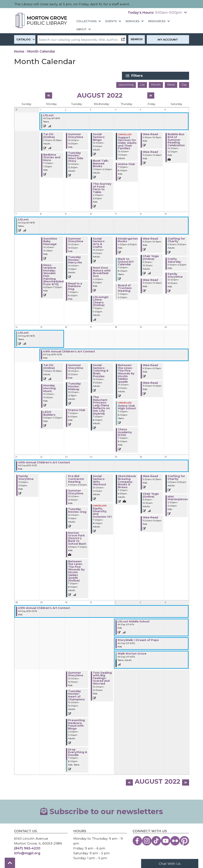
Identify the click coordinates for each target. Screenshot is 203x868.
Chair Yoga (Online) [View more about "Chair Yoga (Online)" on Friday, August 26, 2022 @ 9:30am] (151, 495)
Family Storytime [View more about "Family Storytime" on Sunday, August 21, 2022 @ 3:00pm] (26, 477)
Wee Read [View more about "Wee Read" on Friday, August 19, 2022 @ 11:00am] (150, 382)
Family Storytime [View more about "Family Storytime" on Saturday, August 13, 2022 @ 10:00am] (175, 275)
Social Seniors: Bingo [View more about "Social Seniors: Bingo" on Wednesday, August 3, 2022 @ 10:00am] (99, 137)
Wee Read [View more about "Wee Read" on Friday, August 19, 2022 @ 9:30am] (150, 365)
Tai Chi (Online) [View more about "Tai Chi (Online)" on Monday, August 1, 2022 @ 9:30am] (49, 135)
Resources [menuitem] (157, 21)
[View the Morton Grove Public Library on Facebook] (137, 840)
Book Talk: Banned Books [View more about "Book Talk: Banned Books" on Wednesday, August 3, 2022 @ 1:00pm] (101, 163)
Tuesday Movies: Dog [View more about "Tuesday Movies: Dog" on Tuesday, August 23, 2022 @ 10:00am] (77, 510)
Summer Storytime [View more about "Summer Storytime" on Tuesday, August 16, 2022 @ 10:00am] (76, 366)
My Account (168, 40)
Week (171, 84)
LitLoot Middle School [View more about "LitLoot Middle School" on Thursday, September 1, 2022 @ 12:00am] (133, 621)
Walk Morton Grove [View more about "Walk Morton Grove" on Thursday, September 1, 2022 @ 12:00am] (132, 653)
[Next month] (151, 95)
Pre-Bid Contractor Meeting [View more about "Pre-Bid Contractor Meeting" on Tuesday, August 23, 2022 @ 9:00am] (76, 479)
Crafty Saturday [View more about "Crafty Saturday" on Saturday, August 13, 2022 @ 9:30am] (174, 260)
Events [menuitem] (111, 21)
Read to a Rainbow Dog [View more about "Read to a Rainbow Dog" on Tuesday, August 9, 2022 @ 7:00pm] (75, 286)
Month (156, 84)
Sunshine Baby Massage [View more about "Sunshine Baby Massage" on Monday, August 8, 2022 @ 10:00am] (50, 241)
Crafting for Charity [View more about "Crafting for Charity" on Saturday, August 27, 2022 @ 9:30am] (176, 477)
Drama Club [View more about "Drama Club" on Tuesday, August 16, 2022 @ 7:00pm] (77, 410)
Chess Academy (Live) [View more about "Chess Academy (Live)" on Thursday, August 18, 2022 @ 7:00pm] (125, 432)
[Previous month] (49, 95)
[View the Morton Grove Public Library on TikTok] (156, 840)
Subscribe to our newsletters (102, 811)
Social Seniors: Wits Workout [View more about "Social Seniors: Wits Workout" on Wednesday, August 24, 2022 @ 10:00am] (100, 480)
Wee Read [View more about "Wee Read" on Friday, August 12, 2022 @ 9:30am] (150, 238)
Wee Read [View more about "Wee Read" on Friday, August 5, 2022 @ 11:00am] (150, 152)
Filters (161, 76)
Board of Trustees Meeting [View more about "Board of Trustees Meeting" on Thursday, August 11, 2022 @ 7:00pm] (125, 288)
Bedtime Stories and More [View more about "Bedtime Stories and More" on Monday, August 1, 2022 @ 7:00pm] (52, 157)
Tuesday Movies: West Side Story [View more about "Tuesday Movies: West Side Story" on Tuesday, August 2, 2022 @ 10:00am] (76, 157)
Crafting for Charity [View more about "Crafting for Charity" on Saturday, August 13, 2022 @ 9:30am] (176, 240)
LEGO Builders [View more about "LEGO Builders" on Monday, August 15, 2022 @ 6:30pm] (49, 413)
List (142, 84)
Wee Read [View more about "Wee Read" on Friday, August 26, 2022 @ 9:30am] (150, 476)
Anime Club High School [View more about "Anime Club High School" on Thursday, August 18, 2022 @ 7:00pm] (127, 407)
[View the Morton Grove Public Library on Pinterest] (184, 840)
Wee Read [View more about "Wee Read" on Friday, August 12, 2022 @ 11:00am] (150, 280)
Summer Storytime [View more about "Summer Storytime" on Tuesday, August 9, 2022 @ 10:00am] (76, 240)
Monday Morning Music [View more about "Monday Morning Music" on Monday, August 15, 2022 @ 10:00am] (49, 388)
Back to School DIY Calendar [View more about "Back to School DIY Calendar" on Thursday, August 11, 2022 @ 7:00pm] (126, 261)
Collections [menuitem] (87, 21)
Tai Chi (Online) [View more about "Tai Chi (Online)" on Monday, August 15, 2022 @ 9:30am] (49, 366)
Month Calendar (41, 51)
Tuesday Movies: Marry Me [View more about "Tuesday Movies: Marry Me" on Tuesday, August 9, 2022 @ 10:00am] (75, 259)
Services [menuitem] (132, 21)
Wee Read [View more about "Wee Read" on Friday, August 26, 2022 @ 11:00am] (150, 517)
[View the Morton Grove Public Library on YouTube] (166, 840)
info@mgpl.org (27, 853)
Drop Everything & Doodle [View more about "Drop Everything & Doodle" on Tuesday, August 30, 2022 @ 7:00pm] (78, 752)
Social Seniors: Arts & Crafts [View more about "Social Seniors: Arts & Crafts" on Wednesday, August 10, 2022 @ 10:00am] (99, 242)
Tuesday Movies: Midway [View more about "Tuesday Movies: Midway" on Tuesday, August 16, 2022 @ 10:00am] (75, 386)
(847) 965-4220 (27, 848)
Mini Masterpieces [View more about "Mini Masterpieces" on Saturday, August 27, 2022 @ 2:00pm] (178, 498)
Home (19, 51)
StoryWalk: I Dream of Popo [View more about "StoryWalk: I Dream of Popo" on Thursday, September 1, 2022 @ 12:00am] (138, 640)
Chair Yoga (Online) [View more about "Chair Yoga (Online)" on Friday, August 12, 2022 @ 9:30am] (151, 257)
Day (184, 84)
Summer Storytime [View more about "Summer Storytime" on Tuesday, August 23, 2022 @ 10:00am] (76, 492)
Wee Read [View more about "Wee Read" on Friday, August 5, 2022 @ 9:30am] (150, 134)
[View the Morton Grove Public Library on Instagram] (147, 840)
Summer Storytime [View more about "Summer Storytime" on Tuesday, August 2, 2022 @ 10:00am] (76, 135)
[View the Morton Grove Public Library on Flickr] (175, 840)
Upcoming (126, 84)
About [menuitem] (81, 29)
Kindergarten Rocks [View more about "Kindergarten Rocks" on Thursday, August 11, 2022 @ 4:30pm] (128, 240)
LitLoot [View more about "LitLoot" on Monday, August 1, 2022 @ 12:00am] (48, 115)
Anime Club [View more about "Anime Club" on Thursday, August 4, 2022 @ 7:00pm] (126, 164)
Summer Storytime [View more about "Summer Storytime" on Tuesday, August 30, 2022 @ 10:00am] (76, 674)
